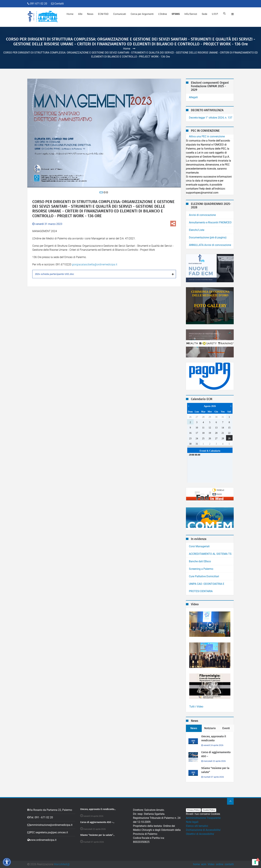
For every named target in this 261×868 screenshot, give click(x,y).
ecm (204, 864)
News (90, 14)
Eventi (226, 728)
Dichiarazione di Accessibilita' (203, 830)
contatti (229, 864)
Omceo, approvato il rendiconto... (98, 809)
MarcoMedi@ (62, 864)
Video (211, 864)
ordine (220, 864)
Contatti (57, 4)
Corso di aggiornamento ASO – (216, 754)
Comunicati (119, 14)
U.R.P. (215, 14)
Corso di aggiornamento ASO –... (97, 822)
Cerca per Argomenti (142, 14)
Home (70, 14)
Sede (204, 14)
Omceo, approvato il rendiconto (214, 738)
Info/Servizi (190, 14)
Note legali (192, 822)
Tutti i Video (196, 707)
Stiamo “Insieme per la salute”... (97, 835)
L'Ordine (162, 14)
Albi (80, 14)
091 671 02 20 (37, 4)
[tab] (104, 274)
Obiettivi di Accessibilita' (200, 834)
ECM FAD (103, 14)
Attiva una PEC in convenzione (207, 136)
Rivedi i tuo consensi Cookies (203, 814)
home (196, 864)
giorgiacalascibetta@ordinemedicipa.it (95, 265)
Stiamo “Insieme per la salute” (215, 770)
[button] (7, 862)
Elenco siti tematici (197, 826)
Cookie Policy (209, 810)
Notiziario (210, 728)
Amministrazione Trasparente (203, 818)
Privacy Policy (194, 810)
